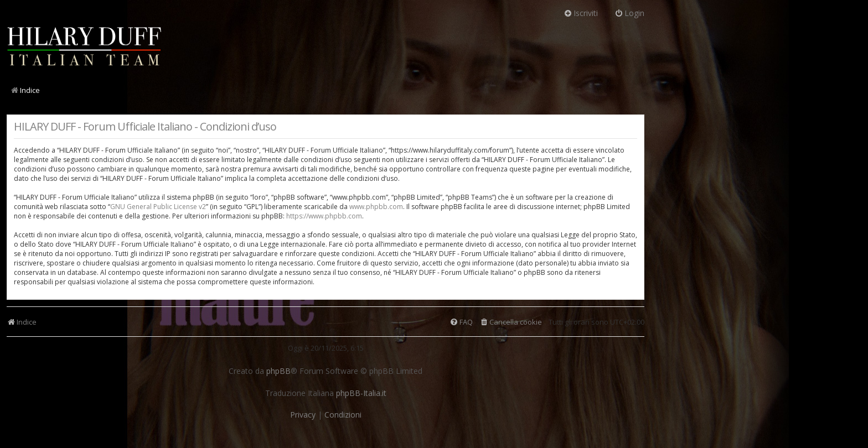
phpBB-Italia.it (361, 393)
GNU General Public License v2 (158, 207)
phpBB (278, 371)
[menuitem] (511, 322)
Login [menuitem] (629, 13)
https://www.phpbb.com (324, 216)
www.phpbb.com (376, 207)
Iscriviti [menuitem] (581, 13)
